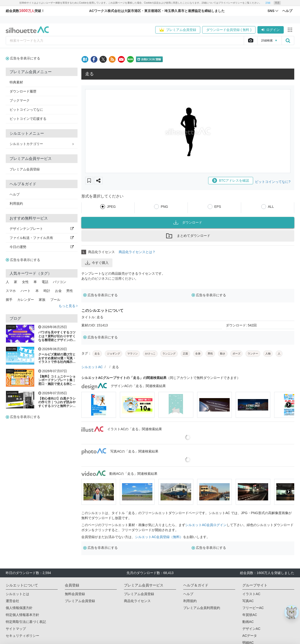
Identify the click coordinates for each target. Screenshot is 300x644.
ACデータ (250, 636)
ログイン (271, 30)
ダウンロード (188, 222)
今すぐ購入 (97, 263)
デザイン (10, 371)
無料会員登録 (75, 594)
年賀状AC (250, 615)
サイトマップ (16, 629)
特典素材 (16, 82)
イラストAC (11, 327)
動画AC (248, 622)
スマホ (11, 291)
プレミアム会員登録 (178, 30)
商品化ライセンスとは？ (137, 252)
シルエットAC (92, 367)
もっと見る (68, 306)
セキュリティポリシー (22, 636)
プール (55, 300)
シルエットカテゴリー (42, 144)
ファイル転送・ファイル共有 (42, 238)
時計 (47, 291)
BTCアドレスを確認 (231, 180)
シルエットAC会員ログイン (206, 525)
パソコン (60, 282)
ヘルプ (15, 194)
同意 (277, 3)
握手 (9, 300)
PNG (164, 207)
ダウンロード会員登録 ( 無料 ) (229, 30)
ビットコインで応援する (28, 119)
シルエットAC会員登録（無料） (159, 537)
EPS (218, 207)
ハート (26, 291)
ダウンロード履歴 (23, 91)
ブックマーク (20, 100)
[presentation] (289, 405)
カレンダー (26, 300)
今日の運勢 (42, 247)
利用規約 (16, 203)
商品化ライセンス (137, 601)
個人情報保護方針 (19, 608)
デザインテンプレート (42, 229)
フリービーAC (253, 608)
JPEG (111, 207)
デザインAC (251, 629)
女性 (25, 282)
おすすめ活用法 (12, 393)
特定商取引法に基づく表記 (26, 622)
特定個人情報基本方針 (22, 615)
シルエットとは (17, 594)
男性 (70, 291)
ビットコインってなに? (273, 182)
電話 (45, 282)
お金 (58, 291)
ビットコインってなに (26, 110)
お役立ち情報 (11, 349)
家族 (42, 300)
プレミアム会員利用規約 (202, 608)
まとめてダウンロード (188, 236)
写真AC (248, 601)
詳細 (268, 3)
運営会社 (12, 601)
